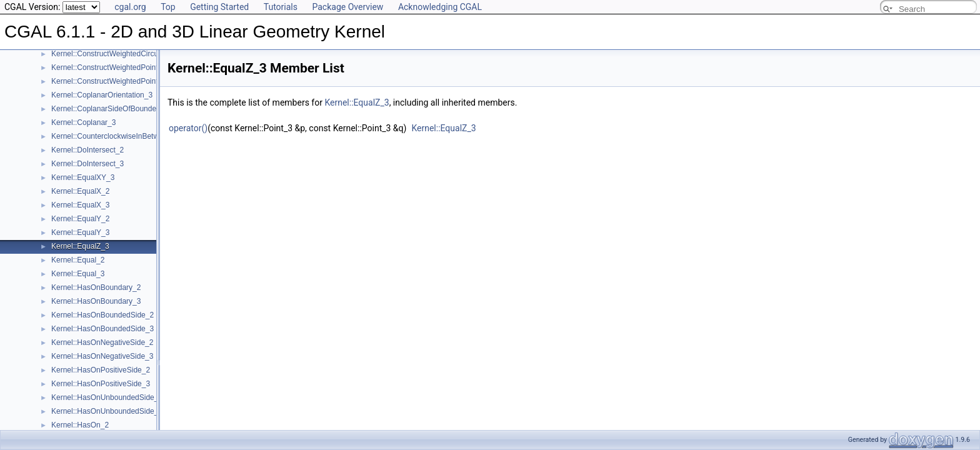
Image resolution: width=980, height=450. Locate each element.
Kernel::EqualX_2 (80, 191)
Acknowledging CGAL (440, 7)
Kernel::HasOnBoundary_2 (96, 287)
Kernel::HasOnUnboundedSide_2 (107, 397)
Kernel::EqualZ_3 (80, 246)
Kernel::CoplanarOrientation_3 (102, 95)
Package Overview (347, 7)
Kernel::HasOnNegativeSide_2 (102, 342)
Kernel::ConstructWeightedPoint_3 (109, 81)
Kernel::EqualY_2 (80, 219)
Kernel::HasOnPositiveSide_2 (101, 370)
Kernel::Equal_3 (78, 274)
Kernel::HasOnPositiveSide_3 (101, 384)
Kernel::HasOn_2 (80, 425)
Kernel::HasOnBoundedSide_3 (102, 329)
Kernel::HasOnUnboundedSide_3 (107, 411)
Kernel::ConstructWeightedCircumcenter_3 (122, 54)
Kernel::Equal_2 (78, 260)
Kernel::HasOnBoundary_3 (96, 301)
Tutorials (281, 7)
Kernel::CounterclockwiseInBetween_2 (115, 136)
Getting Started (219, 7)
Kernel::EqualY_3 (80, 232)
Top (168, 7)
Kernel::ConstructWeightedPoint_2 (109, 67)
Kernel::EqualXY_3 (83, 177)
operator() (188, 128)
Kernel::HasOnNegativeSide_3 (102, 356)
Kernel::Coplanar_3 (83, 122)
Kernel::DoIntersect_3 (87, 164)
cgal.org (130, 7)
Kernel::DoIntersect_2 (87, 150)
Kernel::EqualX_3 (80, 205)
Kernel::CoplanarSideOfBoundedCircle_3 (120, 109)
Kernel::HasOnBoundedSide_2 (102, 315)
